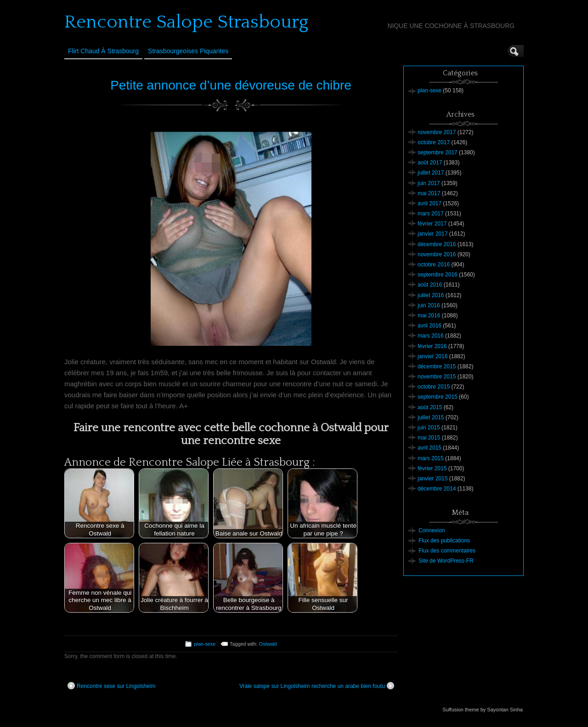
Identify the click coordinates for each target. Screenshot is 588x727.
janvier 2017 (433, 234)
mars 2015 (431, 458)
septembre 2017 (438, 152)
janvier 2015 (433, 479)
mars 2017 (431, 214)
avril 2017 (430, 203)
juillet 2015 (431, 417)
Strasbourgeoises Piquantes (188, 51)
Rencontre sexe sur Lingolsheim (111, 686)
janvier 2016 (433, 356)
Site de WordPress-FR (446, 561)
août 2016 (430, 285)
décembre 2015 (437, 366)
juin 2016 (429, 305)
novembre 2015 (437, 377)
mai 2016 (429, 316)
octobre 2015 (434, 387)
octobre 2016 (434, 265)
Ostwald (268, 644)
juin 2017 (429, 183)
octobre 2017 (434, 142)
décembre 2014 (437, 489)
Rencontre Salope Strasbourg (186, 22)
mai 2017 (429, 193)
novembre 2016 (437, 254)
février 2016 (432, 346)
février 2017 (432, 224)
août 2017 (430, 163)
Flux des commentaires (447, 551)
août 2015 (430, 407)
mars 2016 (431, 336)
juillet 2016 (431, 295)
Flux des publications (444, 541)
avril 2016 (430, 326)
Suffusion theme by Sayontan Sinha (483, 710)
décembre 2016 (437, 244)
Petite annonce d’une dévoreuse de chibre (231, 85)
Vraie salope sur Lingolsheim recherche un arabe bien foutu (317, 686)
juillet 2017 (431, 173)
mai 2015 (429, 438)
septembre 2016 (438, 275)
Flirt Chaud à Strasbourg (103, 51)
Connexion (432, 530)
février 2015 (432, 468)
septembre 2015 (438, 397)
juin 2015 (429, 428)
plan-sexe (205, 644)
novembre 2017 (437, 132)
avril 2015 (430, 448)
